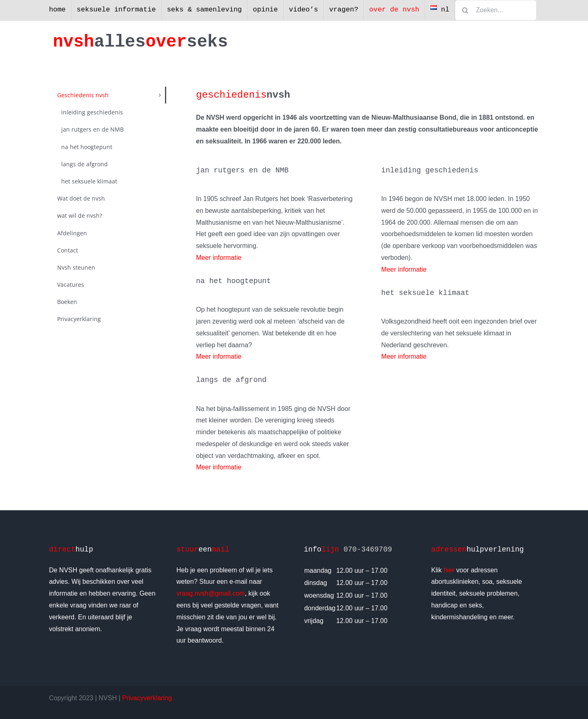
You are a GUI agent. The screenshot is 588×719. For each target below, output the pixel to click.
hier (449, 570)
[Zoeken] (465, 10)
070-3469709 (368, 549)
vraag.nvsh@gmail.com (210, 593)
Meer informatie (219, 258)
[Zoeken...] (496, 10)
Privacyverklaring (147, 698)
